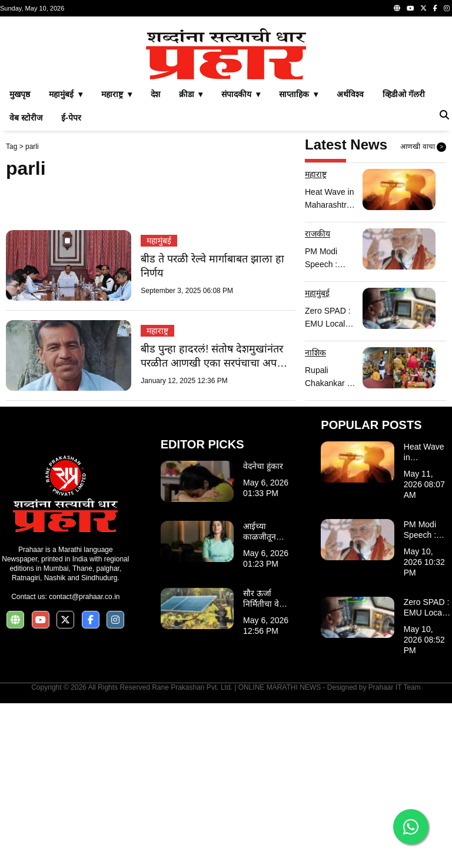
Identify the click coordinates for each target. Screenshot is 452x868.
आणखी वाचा (423, 312)
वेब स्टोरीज (26, 282)
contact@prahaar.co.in (84, 761)
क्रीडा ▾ (191, 259)
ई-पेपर (71, 282)
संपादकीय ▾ (241, 259)
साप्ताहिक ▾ (298, 259)
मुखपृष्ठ (20, 259)
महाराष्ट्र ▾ (117, 259)
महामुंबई (159, 405)
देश (155, 259)
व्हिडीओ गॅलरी (404, 259)
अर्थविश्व (350, 259)
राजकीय (318, 398)
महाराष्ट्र (157, 495)
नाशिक (315, 517)
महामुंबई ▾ (66, 259)
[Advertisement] (226, 105)
